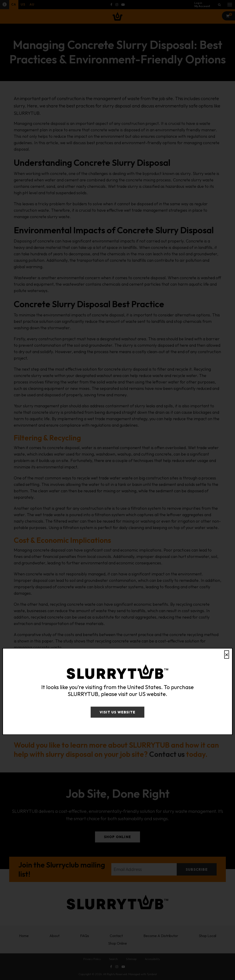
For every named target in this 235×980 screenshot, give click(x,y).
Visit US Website (117, 712)
